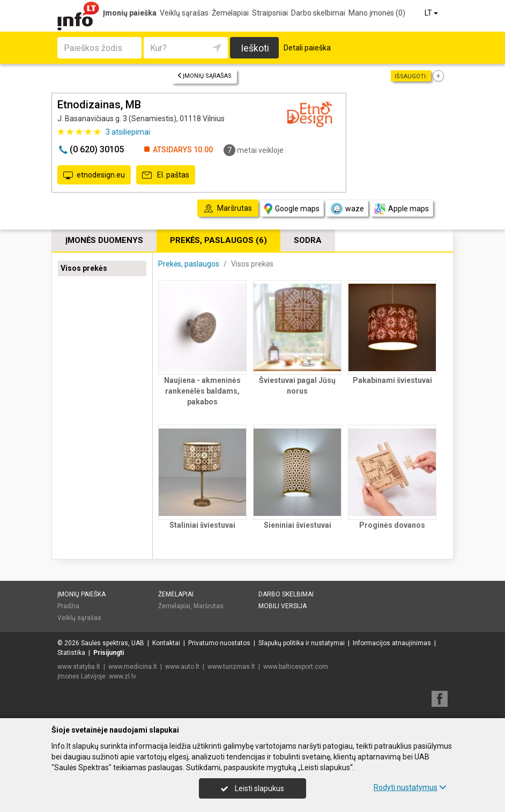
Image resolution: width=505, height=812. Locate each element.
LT (432, 13)
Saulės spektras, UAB (113, 643)
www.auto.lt (182, 667)
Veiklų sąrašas (184, 13)
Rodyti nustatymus (410, 787)
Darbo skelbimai (318, 13)
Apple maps (402, 209)
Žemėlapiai (230, 13)
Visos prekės (84, 268)
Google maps (292, 209)
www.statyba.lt (79, 667)
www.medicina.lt (133, 667)
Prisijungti (109, 653)
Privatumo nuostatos (219, 643)
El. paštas (166, 175)
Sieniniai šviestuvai (298, 525)
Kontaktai (166, 643)
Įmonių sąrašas (204, 76)
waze (347, 209)
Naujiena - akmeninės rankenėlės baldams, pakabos (202, 391)
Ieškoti (255, 48)
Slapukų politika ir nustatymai (302, 643)
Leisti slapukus (252, 788)
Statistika (71, 653)
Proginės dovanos (392, 525)
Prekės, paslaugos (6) (218, 240)
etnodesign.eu (94, 175)
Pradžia (68, 606)
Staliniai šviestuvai (202, 525)
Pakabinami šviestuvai (392, 380)
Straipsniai (270, 13)
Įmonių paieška (130, 13)
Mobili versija (283, 606)
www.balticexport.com (296, 667)
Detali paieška (307, 48)
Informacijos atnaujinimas (392, 643)
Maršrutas (209, 606)
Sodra (308, 240)
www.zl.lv (122, 676)
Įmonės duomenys (104, 240)
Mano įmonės (377, 13)
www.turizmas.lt (231, 667)
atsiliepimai (128, 132)
